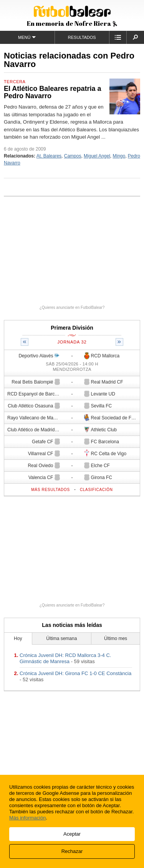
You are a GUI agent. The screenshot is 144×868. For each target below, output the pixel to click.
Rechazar (72, 851)
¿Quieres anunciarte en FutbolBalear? (72, 307)
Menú (27, 37)
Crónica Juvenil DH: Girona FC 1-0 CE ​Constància (75, 673)
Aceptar (72, 834)
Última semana (61, 638)
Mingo (119, 156)
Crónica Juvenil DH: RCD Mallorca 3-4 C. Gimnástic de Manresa (65, 658)
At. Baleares (49, 156)
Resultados (82, 37)
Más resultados (50, 490)
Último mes (116, 638)
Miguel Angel (97, 156)
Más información (27, 818)
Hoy (18, 638)
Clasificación (96, 490)
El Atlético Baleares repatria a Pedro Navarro (52, 92)
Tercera (15, 82)
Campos (73, 156)
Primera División (72, 328)
